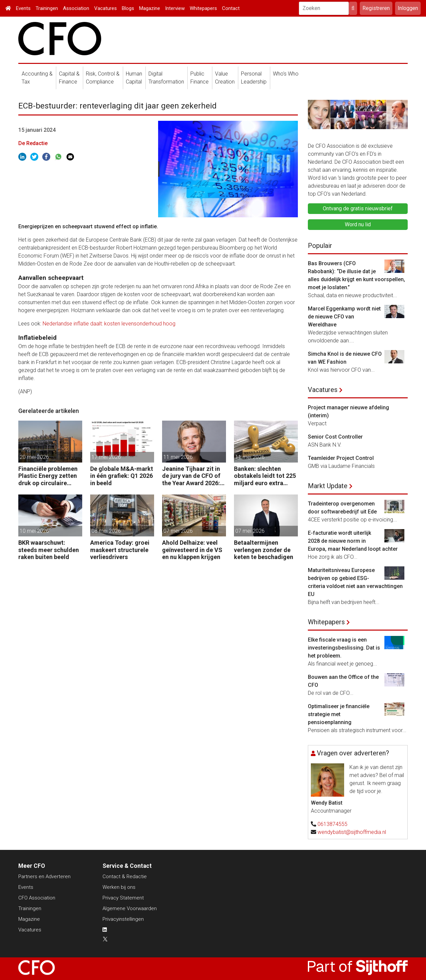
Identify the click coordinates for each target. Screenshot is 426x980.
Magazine (150, 8)
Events (23, 8)
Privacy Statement (123, 898)
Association (76, 8)
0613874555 (332, 824)
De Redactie (33, 143)
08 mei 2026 (106, 531)
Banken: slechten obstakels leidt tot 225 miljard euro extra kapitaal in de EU (265, 476)
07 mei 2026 (178, 531)
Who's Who (286, 74)
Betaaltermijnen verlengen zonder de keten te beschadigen (264, 550)
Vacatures (106, 8)
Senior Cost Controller (335, 437)
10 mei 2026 (34, 531)
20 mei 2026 (34, 457)
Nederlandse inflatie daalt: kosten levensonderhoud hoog (109, 324)
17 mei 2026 (106, 457)
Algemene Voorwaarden (130, 908)
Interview (175, 8)
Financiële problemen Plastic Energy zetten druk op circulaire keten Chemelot (48, 476)
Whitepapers (203, 8)
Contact (231, 8)
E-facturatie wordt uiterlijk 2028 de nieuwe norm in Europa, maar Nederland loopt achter (353, 541)
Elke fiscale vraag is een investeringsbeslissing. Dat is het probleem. (344, 648)
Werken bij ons (119, 887)
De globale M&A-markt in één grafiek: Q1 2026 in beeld (122, 476)
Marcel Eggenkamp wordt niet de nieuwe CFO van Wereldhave (344, 317)
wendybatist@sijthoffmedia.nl (352, 832)
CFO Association (37, 898)
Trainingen (47, 8)
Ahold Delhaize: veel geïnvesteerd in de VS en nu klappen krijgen (192, 550)
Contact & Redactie (125, 877)
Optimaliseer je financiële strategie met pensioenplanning (339, 714)
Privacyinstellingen (123, 919)
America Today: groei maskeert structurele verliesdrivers (120, 550)
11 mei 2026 (178, 457)
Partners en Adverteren (44, 877)
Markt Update (328, 486)
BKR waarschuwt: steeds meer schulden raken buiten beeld (49, 550)
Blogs (128, 8)
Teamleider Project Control (341, 458)
